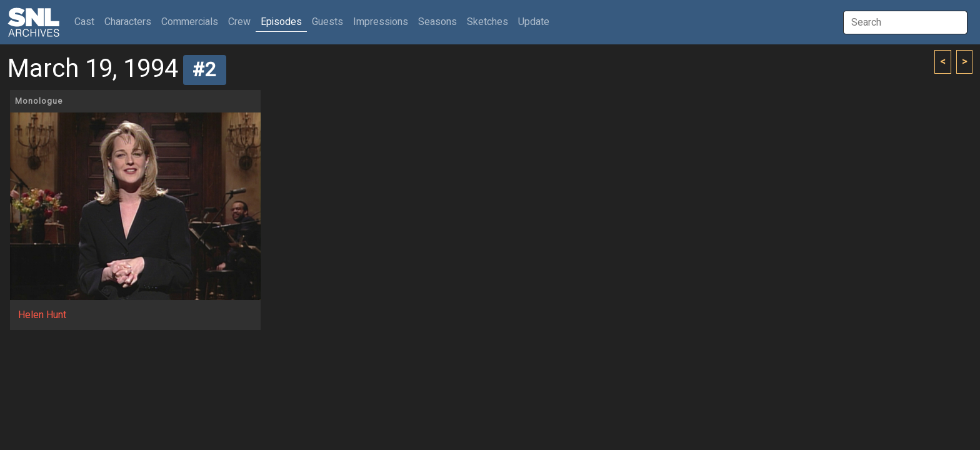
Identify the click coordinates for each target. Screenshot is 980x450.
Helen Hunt (42, 315)
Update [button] (534, 22)
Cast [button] (87, 22)
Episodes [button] (281, 22)
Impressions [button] (381, 22)
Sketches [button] (487, 22)
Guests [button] (327, 22)
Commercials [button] (190, 22)
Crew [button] (239, 22)
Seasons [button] (437, 22)
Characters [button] (128, 22)
